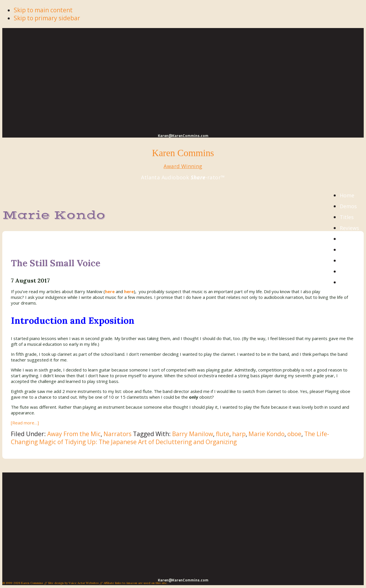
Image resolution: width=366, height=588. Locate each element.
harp (239, 434)
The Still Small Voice (56, 263)
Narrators (118, 434)
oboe (294, 434)
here (129, 291)
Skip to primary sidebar (47, 18)
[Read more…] (25, 423)
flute (223, 434)
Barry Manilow (193, 434)
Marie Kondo (266, 434)
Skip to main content (43, 10)
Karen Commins (183, 153)
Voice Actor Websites (84, 583)
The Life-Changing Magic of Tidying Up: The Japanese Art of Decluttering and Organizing (170, 438)
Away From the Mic (74, 434)
